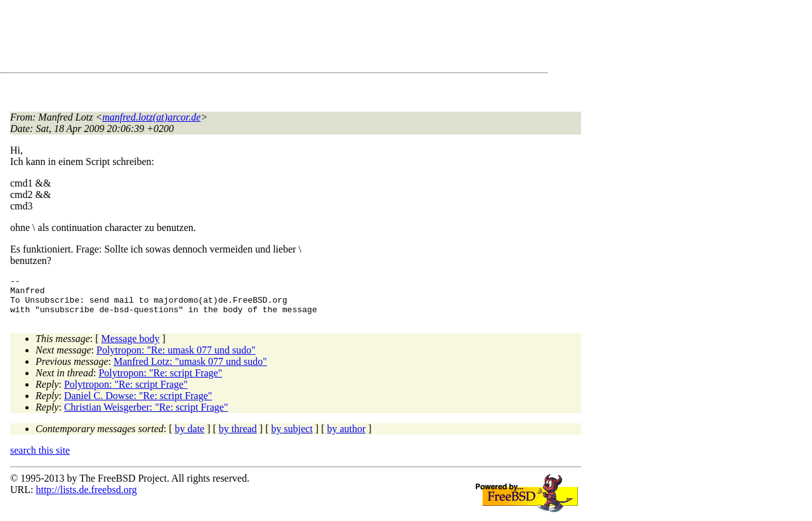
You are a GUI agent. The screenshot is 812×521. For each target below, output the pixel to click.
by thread (238, 436)
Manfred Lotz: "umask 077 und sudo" (190, 369)
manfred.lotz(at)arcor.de (151, 117)
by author (346, 436)
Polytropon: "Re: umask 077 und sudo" (176, 358)
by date (190, 436)
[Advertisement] (241, 39)
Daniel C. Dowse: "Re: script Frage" (138, 403)
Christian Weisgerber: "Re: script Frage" (146, 415)
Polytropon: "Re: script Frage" (160, 380)
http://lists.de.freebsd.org (86, 497)
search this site (40, 458)
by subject (292, 436)
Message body (131, 346)
